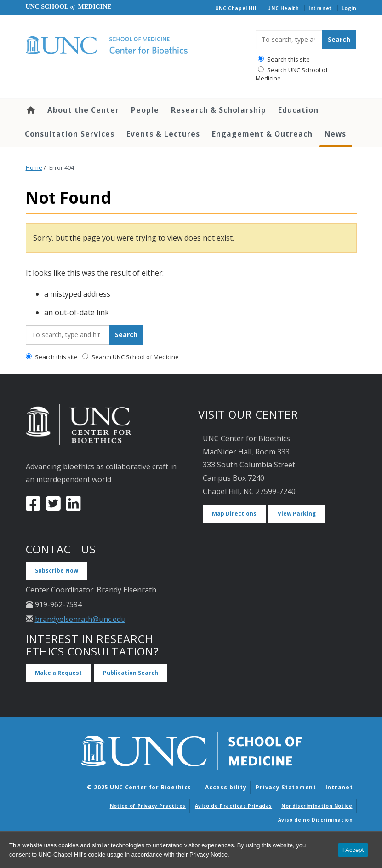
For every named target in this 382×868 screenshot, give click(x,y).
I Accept (353, 850)
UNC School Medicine (69, 7)
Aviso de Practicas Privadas (234, 806)
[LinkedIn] (74, 507)
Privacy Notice (208, 854)
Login (349, 8)
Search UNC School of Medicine (292, 74)
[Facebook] (33, 507)
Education (298, 110)
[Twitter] (53, 507)
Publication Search (131, 673)
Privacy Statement (286, 787)
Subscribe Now (57, 571)
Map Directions (234, 514)
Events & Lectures (163, 134)
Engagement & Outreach (262, 134)
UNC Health (283, 8)
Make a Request (58, 673)
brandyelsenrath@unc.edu (80, 619)
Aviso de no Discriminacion (316, 820)
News (335, 134)
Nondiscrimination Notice (317, 806)
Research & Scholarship (219, 110)
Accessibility (226, 787)
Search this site (284, 59)
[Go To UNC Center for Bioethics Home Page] (134, 46)
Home (30, 110)
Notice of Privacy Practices (148, 806)
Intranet (320, 8)
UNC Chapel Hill (237, 8)
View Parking (297, 514)
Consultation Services (70, 134)
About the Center (83, 110)
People (145, 110)
